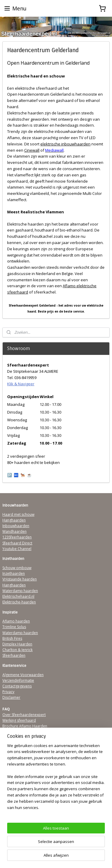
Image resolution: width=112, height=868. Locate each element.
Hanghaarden (14, 520)
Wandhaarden (14, 531)
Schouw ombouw (17, 568)
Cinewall (32, 150)
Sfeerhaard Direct (17, 543)
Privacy (8, 692)
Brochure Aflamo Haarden (25, 726)
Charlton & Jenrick (17, 650)
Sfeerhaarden (14, 655)
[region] (56, 779)
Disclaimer (11, 697)
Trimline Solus (14, 627)
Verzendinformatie (18, 680)
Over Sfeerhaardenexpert (24, 715)
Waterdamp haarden (20, 591)
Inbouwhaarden (16, 526)
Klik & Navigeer (21, 384)
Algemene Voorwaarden (23, 675)
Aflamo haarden (16, 621)
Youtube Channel (17, 549)
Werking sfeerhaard (19, 720)
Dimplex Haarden (17, 644)
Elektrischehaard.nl (18, 596)
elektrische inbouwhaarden (65, 144)
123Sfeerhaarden (17, 537)
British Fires (12, 638)
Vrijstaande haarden (20, 579)
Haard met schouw (18, 514)
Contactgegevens (17, 686)
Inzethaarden (14, 573)
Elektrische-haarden (19, 602)
